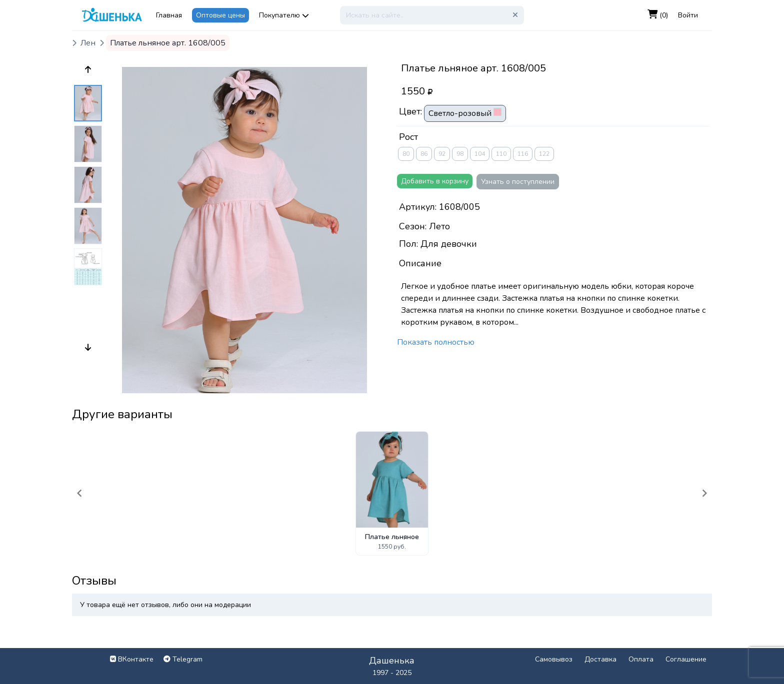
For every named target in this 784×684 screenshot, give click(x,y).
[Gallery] (392, 493)
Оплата (641, 659)
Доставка (600, 659)
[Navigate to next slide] (704, 493)
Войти (688, 15)
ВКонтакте (132, 659)
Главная (169, 15)
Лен (88, 43)
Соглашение (686, 659)
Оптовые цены (220, 15)
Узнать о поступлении (518, 182)
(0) (658, 15)
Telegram (183, 659)
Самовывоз (554, 659)
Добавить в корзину (435, 181)
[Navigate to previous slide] (79, 493)
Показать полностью (436, 342)
